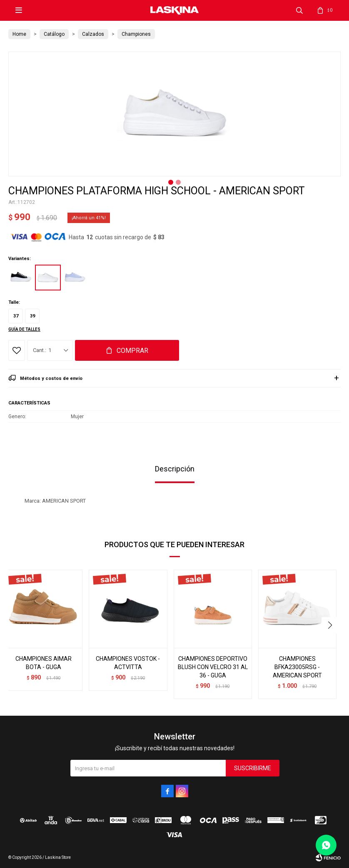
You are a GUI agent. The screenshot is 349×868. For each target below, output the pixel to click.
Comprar (132, 351)
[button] (331, 625)
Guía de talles (24, 329)
